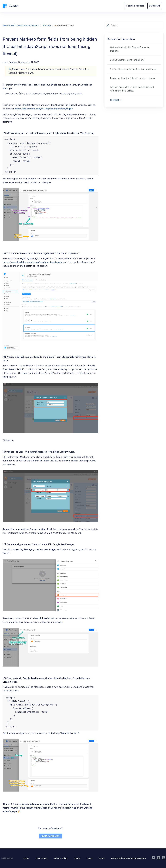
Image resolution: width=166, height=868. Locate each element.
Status (77, 858)
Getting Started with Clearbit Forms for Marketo (130, 49)
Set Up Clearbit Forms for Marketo (127, 60)
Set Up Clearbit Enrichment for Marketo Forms (133, 69)
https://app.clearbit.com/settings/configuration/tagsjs (44, 109)
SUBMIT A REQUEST (51, 836)
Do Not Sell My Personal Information (128, 858)
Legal (90, 858)
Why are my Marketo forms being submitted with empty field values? (132, 89)
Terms (102, 858)
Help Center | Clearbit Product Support (21, 25)
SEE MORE (116, 100)
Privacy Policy (61, 858)
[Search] (134, 25)
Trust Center (41, 858)
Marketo (47, 25)
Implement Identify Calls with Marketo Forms (132, 78)
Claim (26, 858)
